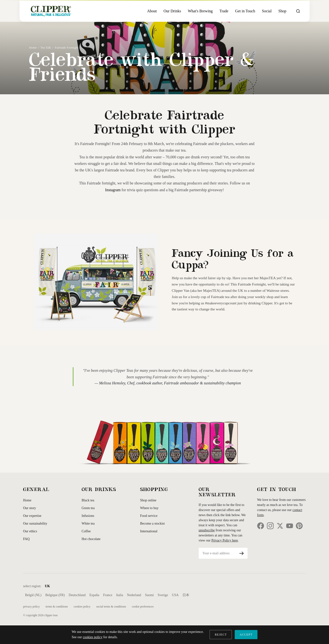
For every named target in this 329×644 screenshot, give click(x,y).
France (108, 595)
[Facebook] (261, 526)
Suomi (150, 595)
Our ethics (30, 531)
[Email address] (217, 553)
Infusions (88, 516)
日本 (186, 595)
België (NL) (33, 595)
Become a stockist (153, 523)
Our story (30, 508)
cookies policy (92, 637)
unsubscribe (207, 530)
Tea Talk (46, 48)
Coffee (86, 531)
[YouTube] (290, 526)
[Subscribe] (241, 553)
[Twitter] (280, 526)
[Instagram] (270, 526)
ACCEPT (246, 635)
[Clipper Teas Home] (51, 11)
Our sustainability (35, 523)
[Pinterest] (299, 526)
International (149, 531)
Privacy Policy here (225, 540)
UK (48, 586)
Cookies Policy (82, 607)
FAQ (26, 539)
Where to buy (149, 508)
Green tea (88, 508)
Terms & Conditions (57, 607)
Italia (120, 595)
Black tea (88, 500)
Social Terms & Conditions (111, 607)
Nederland (134, 595)
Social (267, 11)
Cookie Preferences (143, 607)
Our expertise (32, 516)
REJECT (221, 635)
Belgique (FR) (55, 595)
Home (33, 48)
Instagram (113, 190)
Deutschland (77, 595)
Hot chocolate (91, 539)
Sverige (163, 595)
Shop (282, 11)
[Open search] (298, 11)
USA (175, 595)
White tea (88, 523)
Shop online (148, 500)
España (94, 595)
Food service (149, 516)
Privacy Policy (32, 607)
